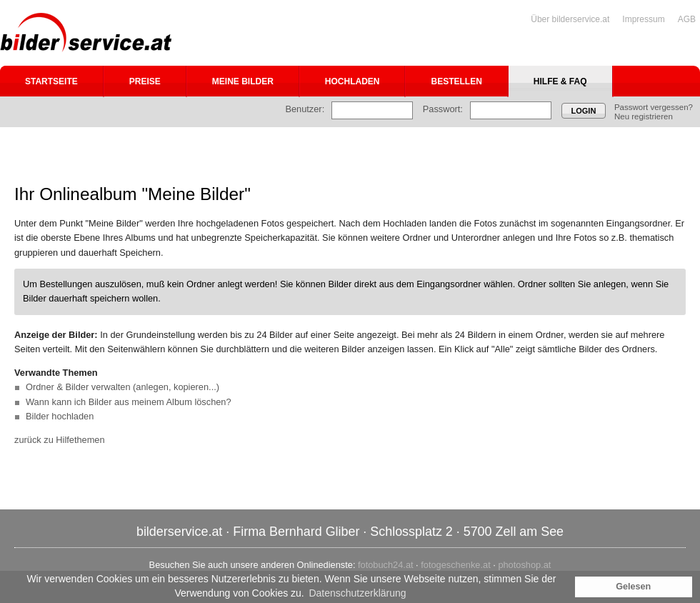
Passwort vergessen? (654, 107)
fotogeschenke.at (455, 565)
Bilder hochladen (60, 416)
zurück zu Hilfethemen (60, 440)
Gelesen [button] (633, 587)
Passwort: (443, 109)
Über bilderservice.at (570, 19)
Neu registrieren (644, 116)
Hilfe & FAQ (560, 81)
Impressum (643, 19)
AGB (687, 19)
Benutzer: (305, 109)
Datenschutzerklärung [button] (357, 593)
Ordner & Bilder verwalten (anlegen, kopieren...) (122, 387)
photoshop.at (524, 565)
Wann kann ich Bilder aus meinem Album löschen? (129, 402)
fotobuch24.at (386, 565)
